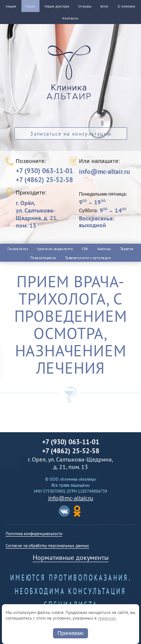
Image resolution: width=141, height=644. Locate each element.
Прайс (30, 6)
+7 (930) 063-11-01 (44, 171)
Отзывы (85, 6)
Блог (105, 6)
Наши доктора (57, 6)
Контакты (70, 18)
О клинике (127, 6)
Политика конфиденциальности (34, 534)
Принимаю (70, 633)
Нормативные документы (71, 557)
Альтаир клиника (71, 77)
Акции (11, 6)
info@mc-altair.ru (105, 172)
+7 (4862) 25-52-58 (44, 180)
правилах (107, 618)
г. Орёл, (42, 214)
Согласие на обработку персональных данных (47, 546)
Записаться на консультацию (71, 134)
